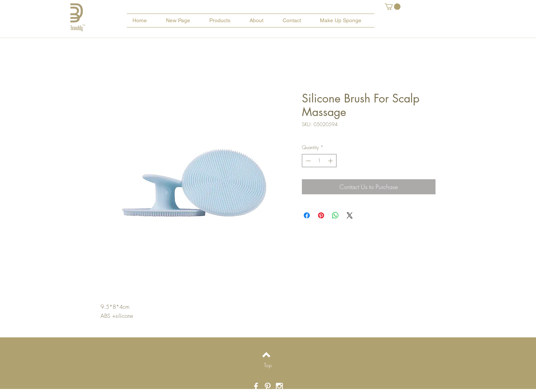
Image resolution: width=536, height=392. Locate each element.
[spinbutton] (319, 161)
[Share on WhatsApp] (335, 215)
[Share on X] (350, 215)
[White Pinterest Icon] (268, 386)
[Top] (268, 365)
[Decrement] (308, 161)
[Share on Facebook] (307, 215)
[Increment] (331, 161)
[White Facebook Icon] (256, 386)
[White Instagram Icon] (279, 386)
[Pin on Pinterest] (321, 215)
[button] (393, 7)
